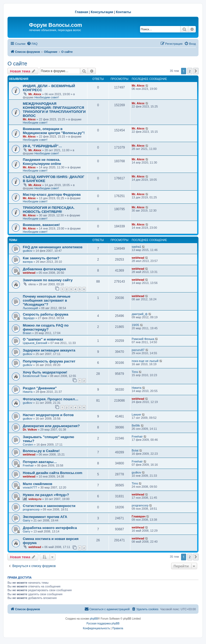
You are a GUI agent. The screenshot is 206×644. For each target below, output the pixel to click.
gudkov (27, 251)
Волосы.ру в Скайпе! (41, 451)
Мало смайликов (38, 484)
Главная (81, 12)
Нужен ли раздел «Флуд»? (46, 495)
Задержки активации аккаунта (49, 350)
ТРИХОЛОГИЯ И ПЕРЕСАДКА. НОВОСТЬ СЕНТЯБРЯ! (49, 210)
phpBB (94, 619)
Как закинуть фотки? (41, 258)
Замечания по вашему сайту (48, 280)
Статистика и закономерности (49, 506)
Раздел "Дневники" (40, 388)
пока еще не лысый (145, 361)
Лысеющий (30, 308)
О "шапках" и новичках (43, 339)
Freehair (137, 436)
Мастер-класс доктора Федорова (52, 195)
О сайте (17, 64)
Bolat (135, 450)
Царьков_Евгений (35, 343)
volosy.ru (35, 499)
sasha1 (136, 247)
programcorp (31, 509)
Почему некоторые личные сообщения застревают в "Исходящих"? (47, 300)
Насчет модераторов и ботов (48, 415)
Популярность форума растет (49, 361)
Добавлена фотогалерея (44, 269)
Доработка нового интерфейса (50, 528)
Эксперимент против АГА (45, 517)
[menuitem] (32, 44)
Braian (27, 333)
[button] (196, 71)
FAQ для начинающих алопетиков (53, 247)
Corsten (28, 445)
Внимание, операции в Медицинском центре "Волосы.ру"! (54, 131)
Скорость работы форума (46, 314)
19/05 (135, 325)
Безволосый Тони (35, 376)
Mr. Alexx (35, 94)
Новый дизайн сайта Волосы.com (53, 473)
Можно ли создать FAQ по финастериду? (46, 327)
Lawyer (136, 414)
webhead (138, 258)
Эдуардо (29, 318)
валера (28, 262)
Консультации (102, 12)
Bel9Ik (136, 425)
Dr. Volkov (30, 430)
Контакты (124, 12)
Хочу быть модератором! (45, 372)
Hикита (28, 392)
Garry (27, 520)
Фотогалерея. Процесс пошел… (51, 399)
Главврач (139, 516)
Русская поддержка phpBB (103, 623)
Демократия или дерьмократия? (51, 426)
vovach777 (30, 487)
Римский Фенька (143, 339)
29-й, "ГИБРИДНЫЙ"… (42, 146)
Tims (135, 372)
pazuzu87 (138, 350)
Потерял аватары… (40, 462)
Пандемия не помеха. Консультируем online (42, 162)
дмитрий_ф (140, 314)
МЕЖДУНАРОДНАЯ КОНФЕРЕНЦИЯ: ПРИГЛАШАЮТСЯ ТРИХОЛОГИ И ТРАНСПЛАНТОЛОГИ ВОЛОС (54, 110)
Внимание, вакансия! (41, 225)
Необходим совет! (47, 97)
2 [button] (190, 71)
